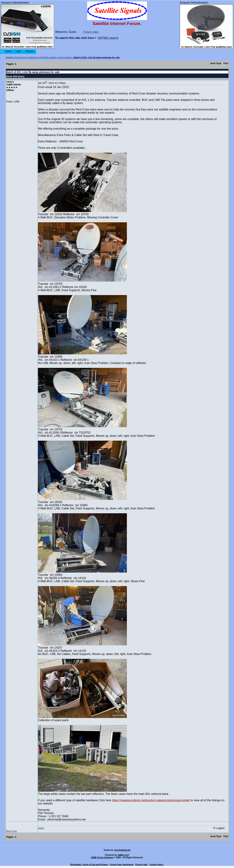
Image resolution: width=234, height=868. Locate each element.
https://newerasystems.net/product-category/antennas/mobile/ (151, 800)
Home (8, 51)
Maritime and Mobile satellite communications (51, 58)
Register (30, 51)
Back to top (11, 831)
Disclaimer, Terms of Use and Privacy (89, 865)
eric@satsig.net (122, 850)
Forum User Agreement (122, 865)
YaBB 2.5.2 (123, 855)
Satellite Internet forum (16, 58)
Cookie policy (156, 865)
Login (19, 51)
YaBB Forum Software (102, 858)
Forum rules (91, 32)
